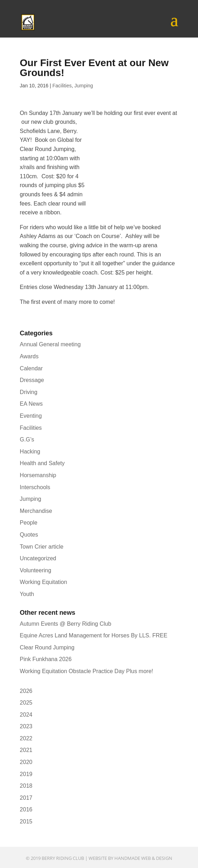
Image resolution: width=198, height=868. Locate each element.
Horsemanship (38, 475)
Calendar (31, 368)
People (29, 523)
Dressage (32, 380)
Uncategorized (38, 558)
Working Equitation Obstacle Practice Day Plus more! (86, 671)
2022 (26, 738)
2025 (26, 703)
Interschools (35, 487)
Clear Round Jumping (47, 647)
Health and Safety (42, 463)
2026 (26, 691)
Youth (27, 594)
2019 (26, 774)
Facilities (62, 86)
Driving (29, 392)
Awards (29, 356)
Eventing (31, 416)
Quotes (29, 535)
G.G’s (27, 439)
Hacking (30, 452)
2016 (26, 809)
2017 (26, 798)
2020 (26, 762)
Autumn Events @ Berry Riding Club (65, 624)
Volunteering (35, 570)
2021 (26, 750)
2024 (26, 715)
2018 (26, 786)
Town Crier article (42, 547)
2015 (26, 821)
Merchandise (36, 511)
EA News (31, 404)
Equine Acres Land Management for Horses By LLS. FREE (94, 635)
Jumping (84, 86)
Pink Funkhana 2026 (46, 659)
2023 (26, 726)
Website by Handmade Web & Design (130, 858)
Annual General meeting (50, 344)
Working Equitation (43, 582)
